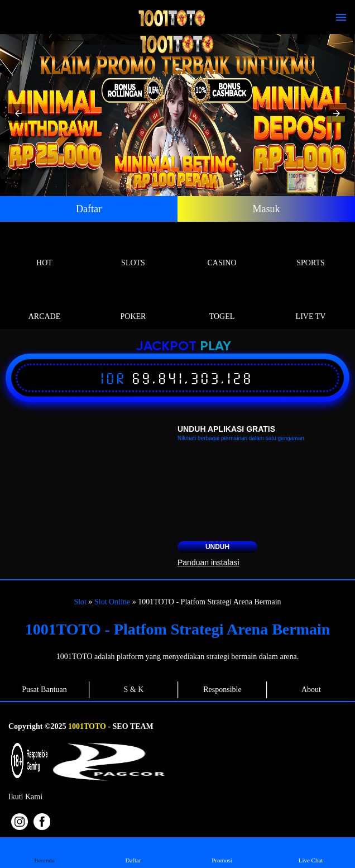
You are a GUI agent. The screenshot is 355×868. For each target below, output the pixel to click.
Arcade (44, 304)
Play (215, 347)
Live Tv (311, 304)
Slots (133, 250)
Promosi (222, 852)
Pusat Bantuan (44, 690)
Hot (44, 250)
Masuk (267, 209)
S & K (134, 690)
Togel (222, 304)
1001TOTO (87, 726)
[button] (18, 113)
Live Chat (311, 852)
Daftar (89, 209)
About (311, 690)
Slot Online (112, 602)
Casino (222, 250)
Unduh (217, 547)
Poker (133, 304)
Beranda (44, 852)
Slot (80, 602)
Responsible (222, 690)
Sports (311, 250)
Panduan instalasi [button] (208, 562)
